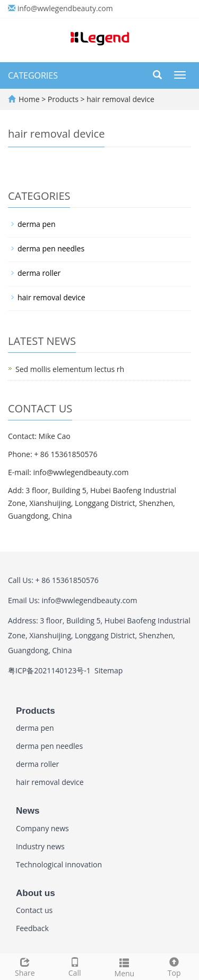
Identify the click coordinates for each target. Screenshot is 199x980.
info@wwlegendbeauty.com (65, 8)
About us (36, 893)
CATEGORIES (33, 75)
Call (75, 966)
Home (29, 99)
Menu (125, 966)
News (28, 811)
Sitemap (109, 670)
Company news (42, 828)
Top (174, 966)
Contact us (34, 910)
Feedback (32, 928)
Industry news (40, 846)
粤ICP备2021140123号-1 (49, 670)
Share (25, 966)
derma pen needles (51, 248)
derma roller (39, 273)
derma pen (37, 224)
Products (64, 99)
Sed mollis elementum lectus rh (70, 369)
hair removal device (120, 99)
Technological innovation (59, 864)
